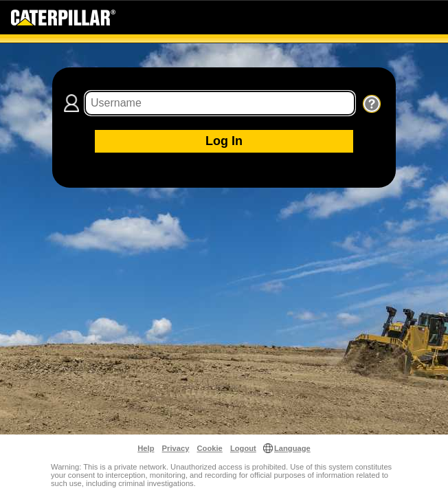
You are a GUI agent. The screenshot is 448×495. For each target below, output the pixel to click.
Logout (243, 448)
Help (146, 448)
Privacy (176, 448)
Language (292, 448)
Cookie (210, 448)
